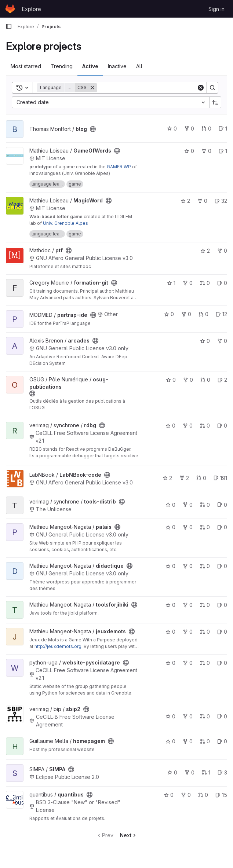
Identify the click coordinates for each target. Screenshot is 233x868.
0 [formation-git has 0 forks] (188, 283)
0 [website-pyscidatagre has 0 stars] (170, 663)
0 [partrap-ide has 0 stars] (169, 314)
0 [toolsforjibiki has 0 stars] (170, 605)
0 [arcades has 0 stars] (205, 341)
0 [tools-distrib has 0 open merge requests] (205, 505)
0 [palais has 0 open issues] (222, 527)
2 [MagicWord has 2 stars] (185, 201)
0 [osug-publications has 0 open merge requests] (205, 380)
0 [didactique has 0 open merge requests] (205, 566)
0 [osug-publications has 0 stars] (171, 380)
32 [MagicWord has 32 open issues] (221, 201)
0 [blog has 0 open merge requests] (206, 129)
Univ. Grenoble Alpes (65, 223)
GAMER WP (119, 167)
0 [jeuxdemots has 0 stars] (170, 632)
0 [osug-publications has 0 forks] (188, 380)
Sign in (216, 9)
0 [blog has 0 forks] (189, 129)
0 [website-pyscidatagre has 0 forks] (188, 663)
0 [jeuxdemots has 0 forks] (188, 632)
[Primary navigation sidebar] (9, 26)
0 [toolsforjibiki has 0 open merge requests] (205, 605)
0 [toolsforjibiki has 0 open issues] (222, 605)
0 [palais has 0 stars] (170, 527)
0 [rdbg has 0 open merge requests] (205, 426)
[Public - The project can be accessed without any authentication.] (93, 129)
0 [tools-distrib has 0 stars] (170, 505)
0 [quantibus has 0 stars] (169, 795)
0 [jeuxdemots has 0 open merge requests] (205, 632)
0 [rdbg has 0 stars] (170, 426)
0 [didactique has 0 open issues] (222, 566)
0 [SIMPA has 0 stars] (172, 772)
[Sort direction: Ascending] (215, 102)
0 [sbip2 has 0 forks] (188, 716)
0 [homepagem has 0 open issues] (222, 741)
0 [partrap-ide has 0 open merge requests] (203, 314)
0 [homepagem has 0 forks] (188, 741)
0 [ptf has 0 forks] (222, 251)
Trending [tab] (62, 66)
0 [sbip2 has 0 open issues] (222, 716)
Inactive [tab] (117, 66)
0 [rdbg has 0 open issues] (222, 426)
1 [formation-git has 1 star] (171, 283)
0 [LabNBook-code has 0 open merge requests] (201, 478)
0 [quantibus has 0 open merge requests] (203, 795)
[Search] (147, 88)
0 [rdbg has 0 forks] (188, 426)
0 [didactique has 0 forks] (188, 566)
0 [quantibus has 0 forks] (186, 795)
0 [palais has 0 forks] (188, 527)
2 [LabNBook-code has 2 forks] (184, 478)
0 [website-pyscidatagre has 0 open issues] (222, 663)
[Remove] (92, 88)
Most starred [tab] (26, 66)
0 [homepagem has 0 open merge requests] (205, 741)
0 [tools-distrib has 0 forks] (188, 505)
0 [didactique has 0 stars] (170, 566)
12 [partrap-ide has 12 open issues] (221, 314)
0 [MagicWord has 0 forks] (202, 201)
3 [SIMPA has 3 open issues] (222, 772)
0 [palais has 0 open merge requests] (205, 527)
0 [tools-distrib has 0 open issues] (222, 505)
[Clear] (201, 88)
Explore (32, 9)
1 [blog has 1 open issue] (223, 129)
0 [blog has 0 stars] (172, 129)
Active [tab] (90, 66)
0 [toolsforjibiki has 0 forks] (188, 605)
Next (129, 835)
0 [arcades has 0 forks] (222, 341)
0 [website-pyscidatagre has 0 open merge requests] (205, 663)
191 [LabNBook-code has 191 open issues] (220, 478)
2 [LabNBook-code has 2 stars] (167, 478)
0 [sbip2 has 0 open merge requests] (205, 716)
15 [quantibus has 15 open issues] (221, 795)
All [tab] (139, 66)
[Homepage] (10, 9)
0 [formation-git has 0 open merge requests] (205, 283)
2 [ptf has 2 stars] (205, 251)
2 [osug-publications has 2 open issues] (222, 380)
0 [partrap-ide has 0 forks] (186, 314)
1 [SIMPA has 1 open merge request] (206, 772)
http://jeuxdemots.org (58, 646)
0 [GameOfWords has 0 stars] (189, 151)
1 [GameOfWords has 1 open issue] (223, 151)
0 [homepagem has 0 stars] (170, 741)
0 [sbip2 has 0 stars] (170, 716)
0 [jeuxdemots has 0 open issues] (222, 632)
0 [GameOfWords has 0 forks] (206, 151)
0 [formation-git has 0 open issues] (222, 283)
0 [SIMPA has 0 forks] (190, 772)
